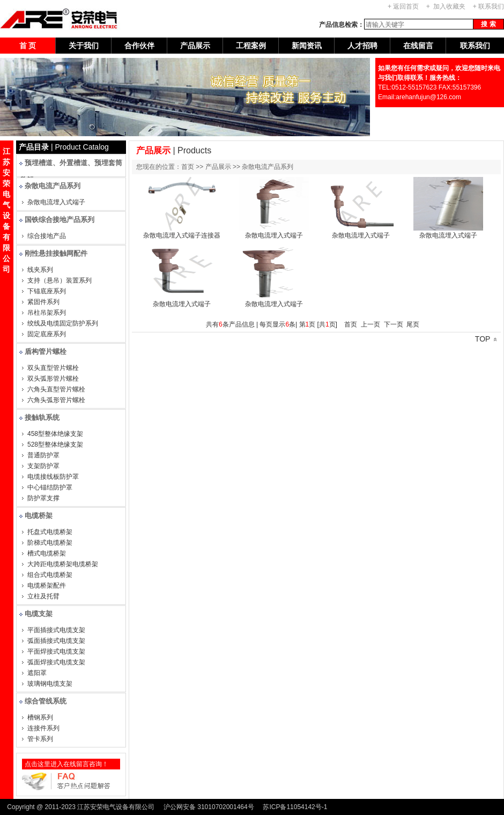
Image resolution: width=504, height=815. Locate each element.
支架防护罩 (43, 466)
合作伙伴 (139, 46)
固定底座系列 (47, 334)
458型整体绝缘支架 (55, 434)
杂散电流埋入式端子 (56, 202)
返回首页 (406, 6)
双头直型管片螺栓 (53, 368)
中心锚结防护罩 (50, 487)
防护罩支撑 (43, 498)
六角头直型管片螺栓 (56, 389)
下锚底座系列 (47, 291)
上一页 (370, 324)
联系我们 (491, 6)
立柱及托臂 (43, 596)
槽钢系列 (40, 717)
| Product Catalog (64, 147)
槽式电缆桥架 (47, 553)
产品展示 (195, 46)
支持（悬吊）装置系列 (60, 280)
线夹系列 (40, 270)
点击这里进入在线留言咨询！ (66, 764)
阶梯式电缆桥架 (50, 543)
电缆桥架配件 (47, 586)
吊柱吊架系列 (47, 313)
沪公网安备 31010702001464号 (209, 807)
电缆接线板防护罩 (53, 477)
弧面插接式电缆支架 (56, 641)
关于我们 (84, 46)
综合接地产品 (47, 236)
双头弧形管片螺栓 (53, 379)
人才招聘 (362, 46)
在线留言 (418, 46)
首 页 (28, 46)
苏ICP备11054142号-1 (295, 807)
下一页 (394, 324)
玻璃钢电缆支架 (50, 684)
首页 (351, 324)
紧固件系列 (43, 302)
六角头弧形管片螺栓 (56, 400)
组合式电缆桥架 (50, 575)
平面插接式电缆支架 (56, 630)
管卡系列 (40, 739)
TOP (486, 339)
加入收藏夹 (449, 6)
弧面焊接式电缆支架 (56, 662)
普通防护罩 (43, 455)
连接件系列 (43, 728)
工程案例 (251, 46)
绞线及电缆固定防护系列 (63, 323)
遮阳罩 (37, 673)
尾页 (413, 324)
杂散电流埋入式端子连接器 (182, 235)
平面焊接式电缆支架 (56, 651)
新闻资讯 (307, 46)
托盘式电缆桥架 (50, 532)
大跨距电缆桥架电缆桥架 (63, 564)
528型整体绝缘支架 (55, 444)
